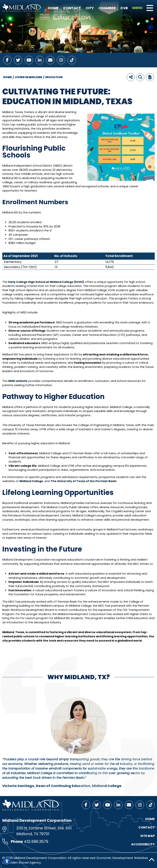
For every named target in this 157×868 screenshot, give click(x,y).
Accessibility (143, 844)
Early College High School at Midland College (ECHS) (46, 282)
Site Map (147, 836)
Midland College (31, 481)
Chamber (107, 8)
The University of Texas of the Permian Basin (84, 481)
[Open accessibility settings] (7, 861)
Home (53, 8)
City (90, 8)
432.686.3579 (36, 842)
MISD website (18, 381)
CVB (124, 8)
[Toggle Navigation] (150, 8)
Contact (72, 8)
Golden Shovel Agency (24, 863)
